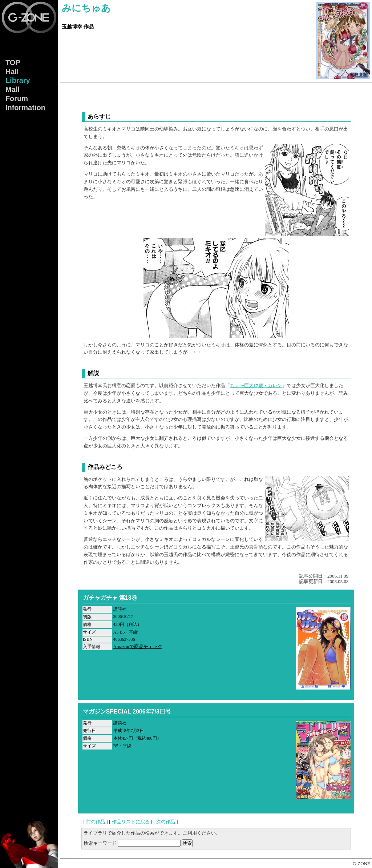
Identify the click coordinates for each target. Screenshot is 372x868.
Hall (12, 72)
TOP (13, 63)
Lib (18, 81)
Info (25, 108)
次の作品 (166, 822)
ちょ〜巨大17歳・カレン (256, 385)
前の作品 (96, 822)
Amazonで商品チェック (138, 646)
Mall (13, 90)
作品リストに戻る (131, 822)
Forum (17, 99)
